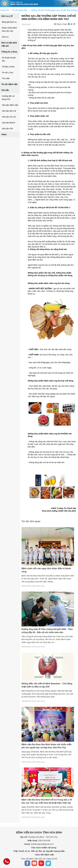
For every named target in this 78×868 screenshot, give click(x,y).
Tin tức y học (8, 72)
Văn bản (5, 90)
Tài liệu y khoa (8, 67)
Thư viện (6, 78)
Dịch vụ (5, 37)
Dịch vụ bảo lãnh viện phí (9, 44)
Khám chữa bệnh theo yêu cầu (9, 29)
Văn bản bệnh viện (10, 105)
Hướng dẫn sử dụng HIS (8, 98)
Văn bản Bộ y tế (9, 111)
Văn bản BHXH (8, 123)
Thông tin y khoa (9, 52)
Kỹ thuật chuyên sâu (9, 59)
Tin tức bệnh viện (9, 84)
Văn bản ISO (7, 129)
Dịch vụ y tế (7, 16)
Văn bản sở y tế (9, 117)
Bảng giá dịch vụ (9, 22)
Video (4, 134)
